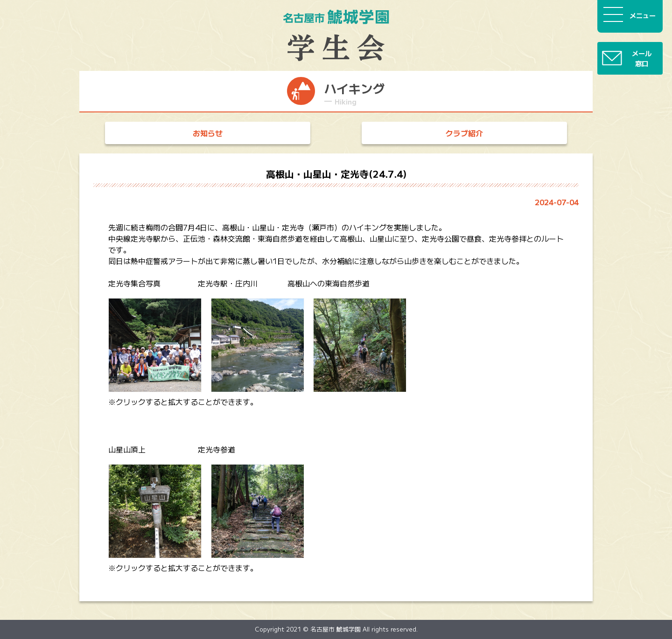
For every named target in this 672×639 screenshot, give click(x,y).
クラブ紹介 (464, 133)
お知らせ (208, 133)
